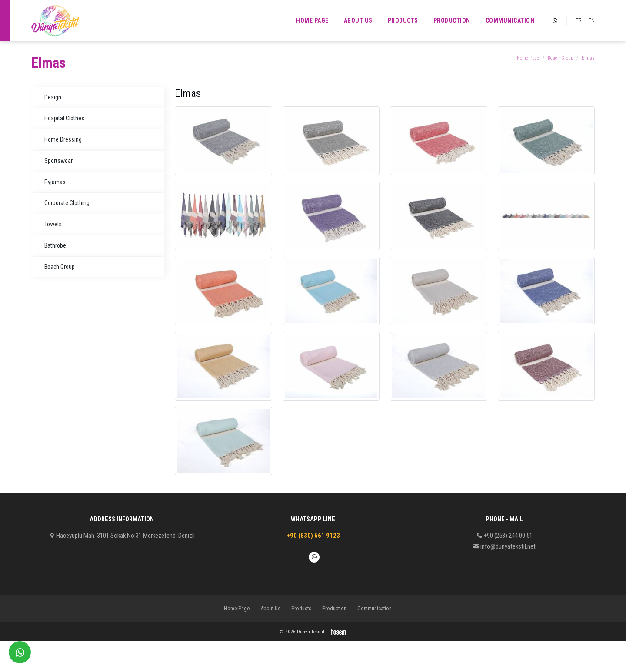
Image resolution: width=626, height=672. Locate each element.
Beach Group (560, 58)
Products (403, 20)
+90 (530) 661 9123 (313, 536)
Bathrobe (55, 245)
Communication (510, 20)
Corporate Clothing (67, 203)
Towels (53, 224)
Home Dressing (63, 139)
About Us (358, 20)
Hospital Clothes (64, 118)
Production (452, 20)
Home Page (312, 20)
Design (53, 97)
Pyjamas (55, 182)
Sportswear (58, 161)
